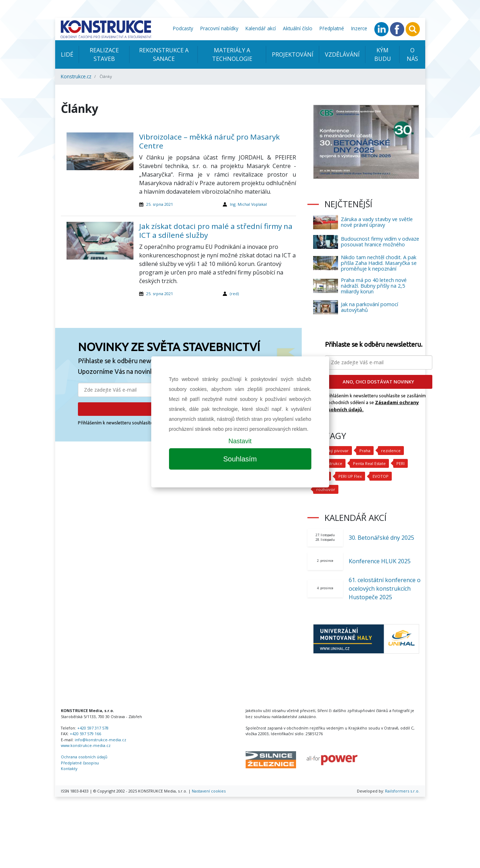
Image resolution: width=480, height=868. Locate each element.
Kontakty (69, 768)
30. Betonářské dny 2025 (381, 538)
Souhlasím (240, 459)
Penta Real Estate (369, 463)
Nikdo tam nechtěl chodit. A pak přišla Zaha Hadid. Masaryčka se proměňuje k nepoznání (379, 263)
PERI (400, 463)
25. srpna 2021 (160, 204)
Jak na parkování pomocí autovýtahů (370, 307)
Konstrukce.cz (76, 76)
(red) (234, 294)
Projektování (293, 54)
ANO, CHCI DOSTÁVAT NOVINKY (378, 382)
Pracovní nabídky (219, 28)
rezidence (389, 451)
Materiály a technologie (232, 54)
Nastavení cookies (209, 791)
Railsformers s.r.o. (402, 791)
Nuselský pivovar (332, 451)
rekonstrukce (329, 463)
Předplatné (332, 28)
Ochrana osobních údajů (84, 757)
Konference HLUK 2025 (380, 561)
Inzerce (359, 28)
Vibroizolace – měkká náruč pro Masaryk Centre (209, 141)
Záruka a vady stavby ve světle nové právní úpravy (377, 222)
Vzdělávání (342, 54)
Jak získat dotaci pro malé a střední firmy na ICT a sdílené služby (216, 231)
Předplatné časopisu (80, 763)
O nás (412, 54)
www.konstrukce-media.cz (86, 745)
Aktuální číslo (298, 28)
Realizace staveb (104, 54)
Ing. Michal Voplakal (248, 204)
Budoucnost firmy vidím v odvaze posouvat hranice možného (380, 242)
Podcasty (183, 28)
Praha (363, 451)
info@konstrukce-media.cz (101, 740)
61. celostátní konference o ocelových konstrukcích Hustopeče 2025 (385, 589)
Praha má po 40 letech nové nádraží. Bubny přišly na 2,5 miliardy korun (374, 286)
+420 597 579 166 (85, 734)
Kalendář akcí (261, 28)
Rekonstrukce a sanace (164, 54)
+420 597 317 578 (93, 728)
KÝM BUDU (383, 54)
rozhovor (325, 489)
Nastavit (240, 441)
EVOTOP (380, 476)
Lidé (67, 54)
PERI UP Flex (350, 476)
